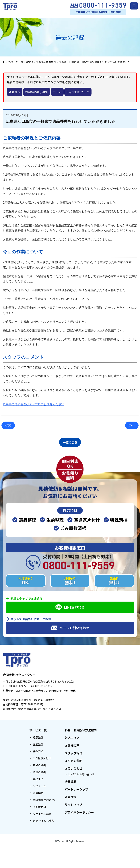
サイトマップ (73, 803)
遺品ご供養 (39, 764)
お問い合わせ (73, 767)
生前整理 (38, 743)
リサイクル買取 (42, 813)
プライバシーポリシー (79, 811)
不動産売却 (39, 806)
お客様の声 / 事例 (37, 92)
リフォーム (39, 785)
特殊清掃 (38, 750)
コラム (57, 92)
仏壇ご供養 (39, 771)
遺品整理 (38, 736)
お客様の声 (72, 744)
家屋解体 (38, 792)
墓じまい (38, 778)
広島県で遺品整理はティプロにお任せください (34, 404)
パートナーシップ (76, 788)
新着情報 (15, 92)
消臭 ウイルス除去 (43, 820)
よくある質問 (73, 760)
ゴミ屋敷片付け (42, 757)
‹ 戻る (8, 425)
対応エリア (72, 737)
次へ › (132, 425)
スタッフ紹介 (73, 752)
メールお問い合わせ (70, 627)
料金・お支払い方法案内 (81, 729)
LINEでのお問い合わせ (81, 773)
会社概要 (71, 780)
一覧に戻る (70, 442)
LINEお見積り (70, 606)
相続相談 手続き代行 (45, 799)
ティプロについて (78, 92)
